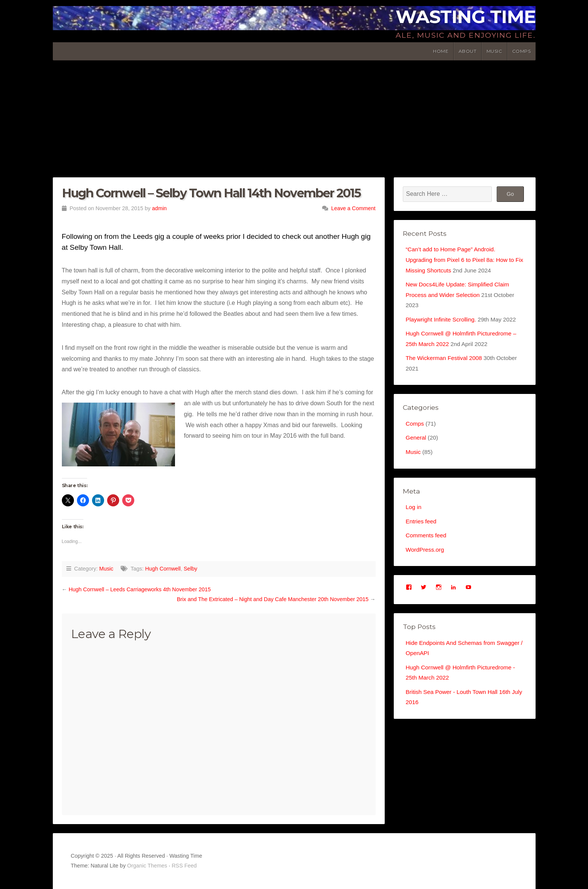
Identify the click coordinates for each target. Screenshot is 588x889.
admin (159, 208)
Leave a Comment (353, 208)
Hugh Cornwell (163, 569)
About (468, 51)
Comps (522, 51)
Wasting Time (466, 17)
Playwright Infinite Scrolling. (443, 322)
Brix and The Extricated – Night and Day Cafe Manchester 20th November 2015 (273, 599)
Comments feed (427, 543)
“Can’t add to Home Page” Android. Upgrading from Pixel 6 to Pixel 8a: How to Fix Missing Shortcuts (463, 260)
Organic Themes (147, 866)
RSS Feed (184, 866)
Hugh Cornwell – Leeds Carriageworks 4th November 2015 (140, 589)
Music (494, 51)
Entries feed (422, 528)
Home (441, 51)
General (417, 444)
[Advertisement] (294, 117)
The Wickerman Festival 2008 (446, 362)
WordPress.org (426, 558)
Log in (414, 514)
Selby (190, 569)
